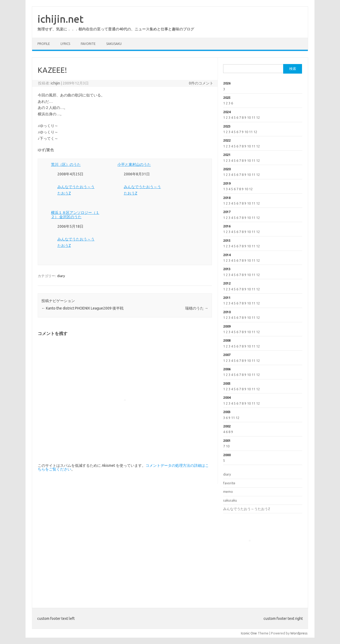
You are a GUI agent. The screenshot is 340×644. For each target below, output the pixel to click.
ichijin (55, 83)
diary (61, 276)
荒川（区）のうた (66, 164)
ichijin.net (60, 19)
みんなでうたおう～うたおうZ (247, 509)
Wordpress (299, 633)
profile (44, 44)
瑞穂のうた (197, 308)
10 (249, 117)
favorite (88, 44)
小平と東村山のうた (134, 164)
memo (228, 492)
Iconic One (249, 633)
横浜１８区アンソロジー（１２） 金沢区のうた (75, 215)
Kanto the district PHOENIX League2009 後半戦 (82, 308)
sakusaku (114, 44)
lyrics (65, 44)
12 (258, 117)
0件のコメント (201, 83)
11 (253, 117)
